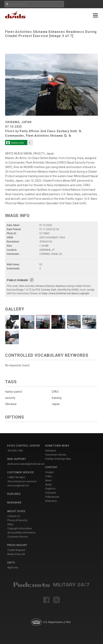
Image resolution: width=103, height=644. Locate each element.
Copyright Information (20, 529)
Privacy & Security (17, 520)
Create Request (16, 550)
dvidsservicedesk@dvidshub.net (26, 464)
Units (11, 563)
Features (14, 494)
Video (49, 476)
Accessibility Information (22, 533)
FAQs (10, 524)
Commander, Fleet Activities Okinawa (34, 136)
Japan (56, 404)
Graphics (50, 489)
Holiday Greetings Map (58, 459)
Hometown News (57, 446)
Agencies (13, 568)
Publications (52, 497)
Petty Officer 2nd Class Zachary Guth (48, 131)
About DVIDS (16, 511)
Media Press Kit (16, 554)
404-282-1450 (15, 451)
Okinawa (11, 404)
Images (50, 472)
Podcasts (51, 493)
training (57, 398)
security (10, 398)
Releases (51, 451)
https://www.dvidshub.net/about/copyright (66, 293)
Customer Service (18, 537)
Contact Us (14, 516)
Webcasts (51, 501)
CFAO (55, 392)
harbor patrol (14, 392)
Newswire (14, 503)
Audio (49, 485)
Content (51, 467)
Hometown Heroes (56, 455)
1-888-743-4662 (16, 477)
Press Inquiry (17, 545)
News (48, 480)
